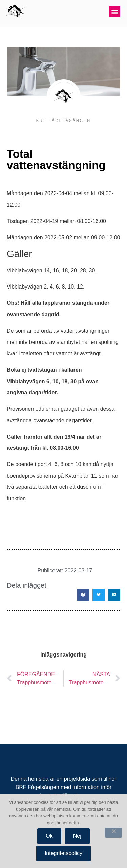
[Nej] (113, 833)
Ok (49, 836)
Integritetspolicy (63, 853)
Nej (77, 836)
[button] (115, 11)
